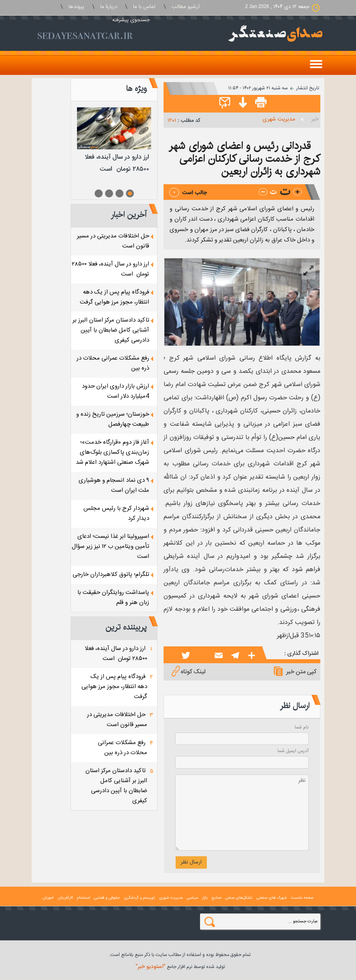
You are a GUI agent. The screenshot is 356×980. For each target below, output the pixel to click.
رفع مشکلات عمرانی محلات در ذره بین (122, 748)
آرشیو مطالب (186, 7)
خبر (315, 119)
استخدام (83, 898)
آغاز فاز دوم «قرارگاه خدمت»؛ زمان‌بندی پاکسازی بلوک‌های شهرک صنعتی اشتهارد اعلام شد (112, 452)
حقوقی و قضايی (107, 898)
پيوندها (76, 7)
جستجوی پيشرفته (131, 20)
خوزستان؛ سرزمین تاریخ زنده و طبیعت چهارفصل (113, 419)
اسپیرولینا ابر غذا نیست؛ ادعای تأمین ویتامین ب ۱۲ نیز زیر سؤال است (110, 546)
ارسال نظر (191, 862)
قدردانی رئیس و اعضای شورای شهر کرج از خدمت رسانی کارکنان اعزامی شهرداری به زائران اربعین (244, 159)
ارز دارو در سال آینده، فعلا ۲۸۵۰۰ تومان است (116, 654)
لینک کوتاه (188, 671)
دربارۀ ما (109, 7)
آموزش (48, 898)
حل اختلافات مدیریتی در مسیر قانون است (117, 720)
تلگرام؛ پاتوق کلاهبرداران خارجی (111, 575)
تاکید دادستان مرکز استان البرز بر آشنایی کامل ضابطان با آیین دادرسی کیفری (111, 330)
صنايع (216, 898)
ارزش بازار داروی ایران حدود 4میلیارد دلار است (115, 391)
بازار (205, 898)
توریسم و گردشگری (140, 898)
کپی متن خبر (294, 671)
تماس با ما (144, 7)
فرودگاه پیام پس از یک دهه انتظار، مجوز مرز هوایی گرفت (114, 297)
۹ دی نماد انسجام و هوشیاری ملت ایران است (114, 485)
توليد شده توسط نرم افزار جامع (180, 967)
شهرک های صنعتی (272, 898)
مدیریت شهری (279, 119)
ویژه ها (136, 89)
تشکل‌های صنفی (239, 898)
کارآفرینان (65, 898)
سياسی (192, 898)
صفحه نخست (302, 898)
